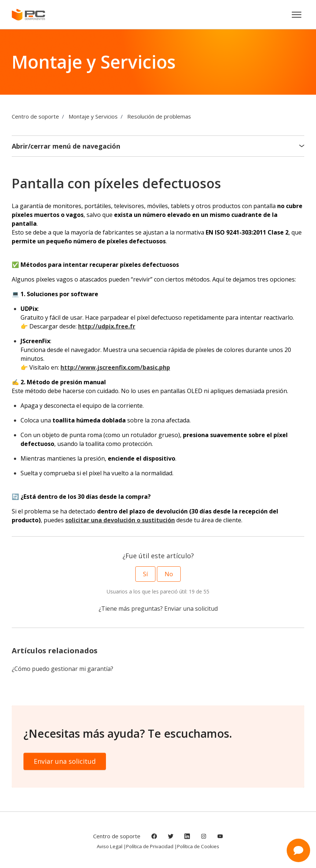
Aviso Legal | (111, 846)
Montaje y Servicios (93, 116)
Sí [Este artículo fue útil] (145, 574)
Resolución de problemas (159, 116)
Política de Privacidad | (152, 846)
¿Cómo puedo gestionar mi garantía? (63, 669)
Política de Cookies (198, 846)
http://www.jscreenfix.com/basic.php (115, 367)
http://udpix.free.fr (107, 326)
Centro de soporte (35, 116)
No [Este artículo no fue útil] (169, 574)
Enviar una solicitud (191, 609)
